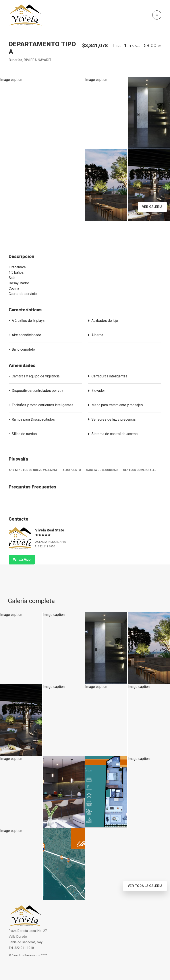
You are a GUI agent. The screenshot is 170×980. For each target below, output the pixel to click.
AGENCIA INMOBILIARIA (51, 542)
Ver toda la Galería (145, 886)
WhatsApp (22, 559)
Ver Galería (152, 207)
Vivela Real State (50, 530)
